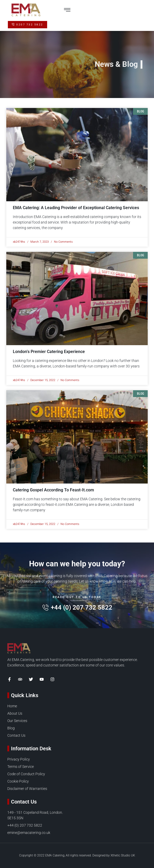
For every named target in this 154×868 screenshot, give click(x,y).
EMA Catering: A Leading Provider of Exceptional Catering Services (76, 208)
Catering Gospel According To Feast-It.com (53, 490)
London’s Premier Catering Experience (49, 352)
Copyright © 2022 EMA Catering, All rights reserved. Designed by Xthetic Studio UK (77, 855)
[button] (67, 10)
